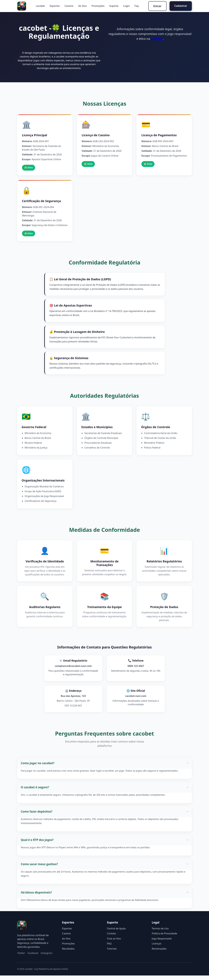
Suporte (114, 6)
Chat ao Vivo (114, 943)
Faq (136, 6)
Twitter (21, 958)
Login (126, 6)
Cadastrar (181, 6)
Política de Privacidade (164, 938)
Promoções (98, 6)
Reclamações (159, 953)
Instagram (47, 958)
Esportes (55, 6)
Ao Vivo (82, 6)
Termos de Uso (160, 933)
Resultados (68, 953)
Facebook (33, 958)
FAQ (109, 948)
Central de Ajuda (116, 933)
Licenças (157, 948)
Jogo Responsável (162, 943)
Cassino (69, 6)
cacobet (40, 6)
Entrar (157, 6)
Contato (111, 938)
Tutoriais (112, 953)
